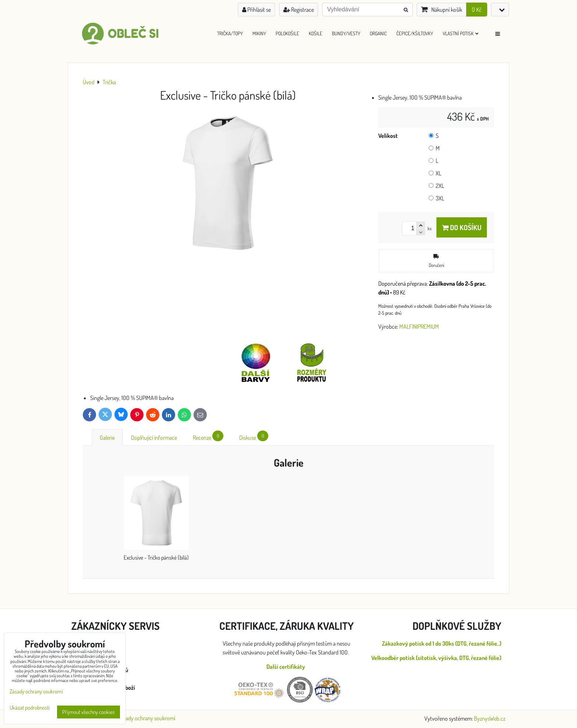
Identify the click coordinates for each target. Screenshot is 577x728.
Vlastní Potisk (461, 33)
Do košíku (462, 227)
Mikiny (259, 33)
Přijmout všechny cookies (89, 712)
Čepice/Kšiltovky (415, 33)
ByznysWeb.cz (490, 718)
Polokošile (287, 33)
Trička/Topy (230, 33)
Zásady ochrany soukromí (146, 718)
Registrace (299, 10)
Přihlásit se (256, 10)
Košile (316, 33)
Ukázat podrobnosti (30, 708)
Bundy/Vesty (346, 33)
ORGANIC (378, 33)
